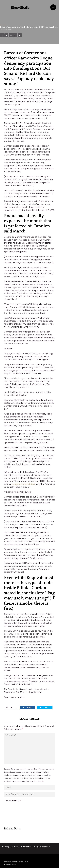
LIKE (11, 708)
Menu (53, 7)
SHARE (27, 708)
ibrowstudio (5, 30)
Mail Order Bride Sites (3, 25)
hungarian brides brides (23, 484)
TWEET (45, 708)
